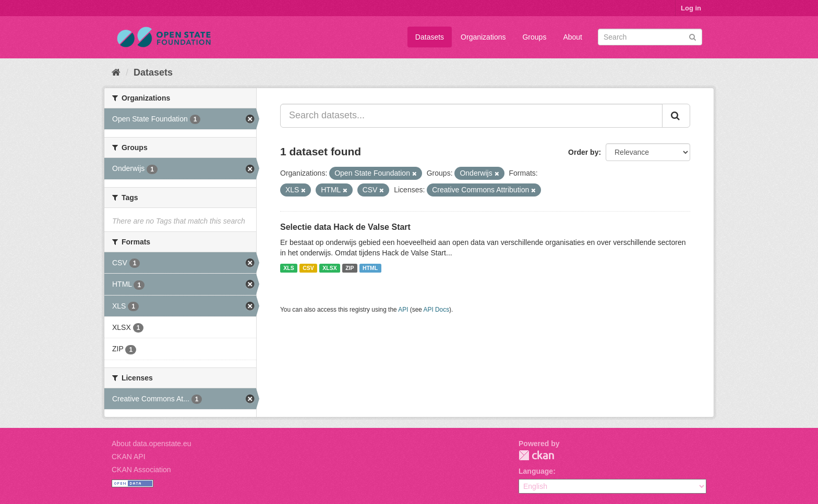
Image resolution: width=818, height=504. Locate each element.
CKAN (536, 455)
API (403, 310)
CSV (308, 268)
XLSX (329, 268)
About (573, 37)
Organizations (483, 37)
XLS (288, 268)
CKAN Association (141, 470)
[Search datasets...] (471, 116)
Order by (583, 152)
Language (536, 471)
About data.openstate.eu (152, 444)
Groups (534, 37)
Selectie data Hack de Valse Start (345, 227)
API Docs (437, 310)
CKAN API (129, 457)
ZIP (350, 268)
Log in (691, 8)
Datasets (430, 37)
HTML (370, 268)
